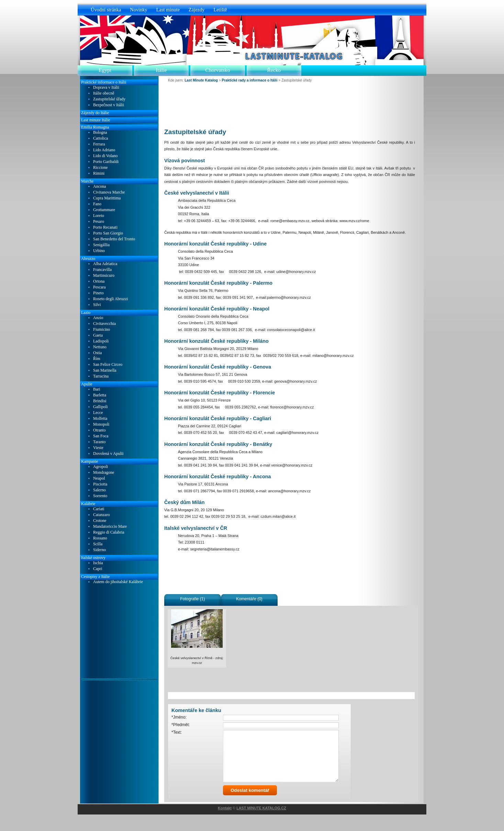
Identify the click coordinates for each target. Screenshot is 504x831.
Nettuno (100, 347)
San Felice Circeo (108, 365)
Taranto (99, 442)
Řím (97, 359)
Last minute (168, 10)
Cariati (99, 509)
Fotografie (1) (192, 599)
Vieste (98, 448)
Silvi (97, 305)
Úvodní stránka (106, 10)
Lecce (98, 413)
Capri (98, 569)
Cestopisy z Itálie (95, 577)
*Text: (177, 732)
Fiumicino (102, 330)
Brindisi (100, 401)
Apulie (87, 384)
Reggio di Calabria (109, 532)
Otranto (99, 430)
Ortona (99, 281)
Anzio (98, 318)
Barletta (100, 395)
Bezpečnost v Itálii (109, 105)
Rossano (100, 538)
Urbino (99, 251)
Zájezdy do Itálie (95, 113)
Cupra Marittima (107, 198)
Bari (97, 389)
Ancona (99, 187)
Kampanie (89, 461)
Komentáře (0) (249, 599)
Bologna (100, 133)
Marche (87, 181)
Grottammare (104, 210)
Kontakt (225, 824)
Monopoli (101, 424)
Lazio (86, 313)
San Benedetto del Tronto (114, 239)
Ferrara (99, 144)
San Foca (101, 436)
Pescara (99, 287)
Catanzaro (102, 515)
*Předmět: (181, 725)
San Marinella (105, 370)
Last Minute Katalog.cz (292, 56)
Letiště (220, 10)
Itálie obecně (104, 93)
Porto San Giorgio (108, 233)
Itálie (161, 70)
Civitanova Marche (109, 192)
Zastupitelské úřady (109, 99)
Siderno (99, 550)
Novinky (138, 10)
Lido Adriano (104, 150)
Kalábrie (88, 504)
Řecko (274, 70)
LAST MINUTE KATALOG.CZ (261, 824)
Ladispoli (101, 341)
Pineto (98, 293)
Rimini (99, 173)
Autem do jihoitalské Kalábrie (118, 582)
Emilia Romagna (95, 127)
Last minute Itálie (96, 120)
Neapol (99, 478)
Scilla (98, 544)
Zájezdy (197, 10)
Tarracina (101, 376)
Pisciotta (100, 484)
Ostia (97, 353)
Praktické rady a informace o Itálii (250, 80)
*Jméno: (179, 717)
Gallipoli (100, 407)
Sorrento (100, 496)
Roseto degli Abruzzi (110, 299)
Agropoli (100, 467)
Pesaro (99, 222)
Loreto (99, 216)
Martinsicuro (104, 276)
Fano (97, 204)
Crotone (100, 521)
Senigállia (101, 245)
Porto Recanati (105, 227)
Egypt (105, 70)
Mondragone (104, 473)
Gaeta (98, 335)
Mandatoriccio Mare (110, 527)
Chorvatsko (218, 70)
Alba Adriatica (105, 264)
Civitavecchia (104, 324)
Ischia (98, 563)
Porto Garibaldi (106, 162)
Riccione (100, 168)
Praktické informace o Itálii (104, 82)
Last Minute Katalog (201, 80)
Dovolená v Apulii (108, 454)
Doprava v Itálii (106, 88)
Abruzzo (88, 259)
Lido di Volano (105, 156)
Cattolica (100, 138)
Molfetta (100, 419)
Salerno (99, 490)
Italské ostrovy (93, 558)
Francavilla (102, 270)
